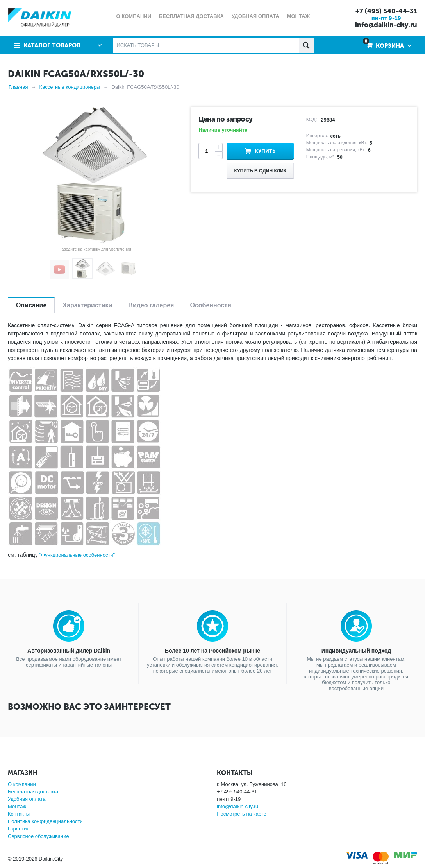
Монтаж (17, 806)
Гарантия (19, 829)
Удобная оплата (27, 799)
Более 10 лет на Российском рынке (212, 651)
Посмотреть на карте (241, 814)
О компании (22, 784)
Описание (31, 305)
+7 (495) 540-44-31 (386, 11)
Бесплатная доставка (33, 792)
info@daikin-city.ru (386, 25)
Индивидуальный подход (356, 651)
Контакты (19, 814)
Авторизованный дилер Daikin (69, 651)
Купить (265, 151)
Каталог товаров (52, 45)
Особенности (210, 305)
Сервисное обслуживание (38, 836)
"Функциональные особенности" (77, 555)
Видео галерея (151, 305)
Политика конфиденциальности (45, 821)
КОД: (312, 120)
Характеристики (87, 305)
